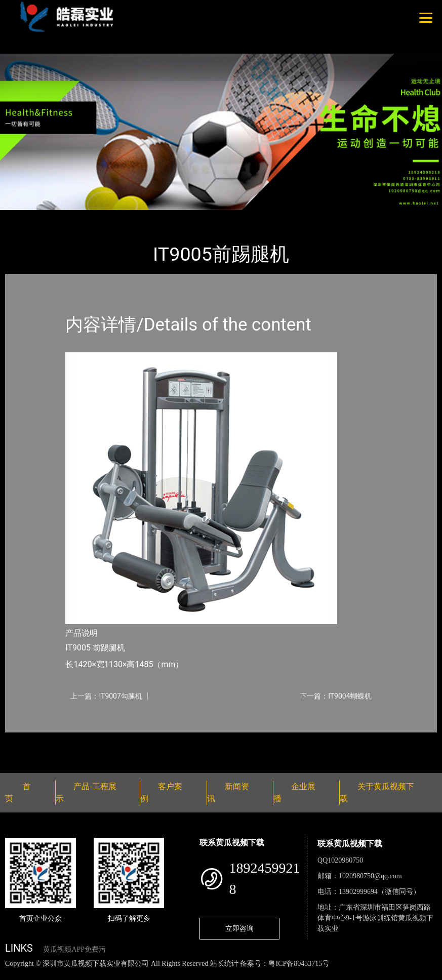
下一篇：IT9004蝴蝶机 (335, 696)
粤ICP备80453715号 (299, 964)
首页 (23, 217)
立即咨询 (239, 928)
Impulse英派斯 (126, 217)
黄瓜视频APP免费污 (74, 949)
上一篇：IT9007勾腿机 (106, 696)
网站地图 (15, 974)
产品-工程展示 (66, 217)
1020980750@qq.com (370, 876)
